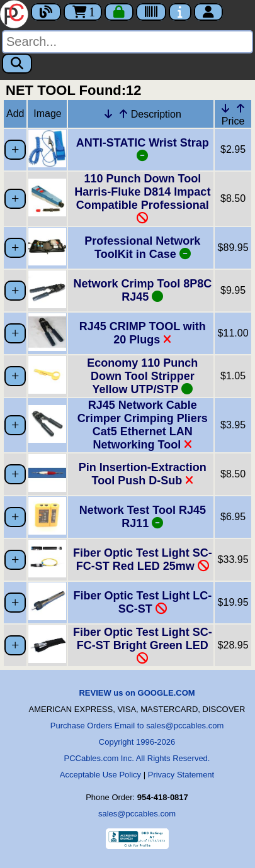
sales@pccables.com (137, 814)
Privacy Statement (181, 775)
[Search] (127, 42)
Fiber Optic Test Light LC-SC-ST (143, 602)
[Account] (208, 12)
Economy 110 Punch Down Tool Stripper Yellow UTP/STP (142, 376)
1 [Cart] (83, 12)
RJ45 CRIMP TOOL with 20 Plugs (143, 333)
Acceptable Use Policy (100, 775)
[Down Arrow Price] (225, 108)
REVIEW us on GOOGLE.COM (137, 693)
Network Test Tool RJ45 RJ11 (143, 517)
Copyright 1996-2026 (137, 742)
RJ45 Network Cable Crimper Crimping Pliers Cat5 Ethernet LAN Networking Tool (143, 425)
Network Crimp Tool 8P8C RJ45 (142, 290)
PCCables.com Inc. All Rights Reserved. (137, 758)
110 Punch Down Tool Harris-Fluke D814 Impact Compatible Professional (142, 198)
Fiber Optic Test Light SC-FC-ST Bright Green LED (143, 645)
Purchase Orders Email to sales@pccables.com (137, 726)
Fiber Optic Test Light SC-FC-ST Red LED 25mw (143, 559)
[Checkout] (119, 12)
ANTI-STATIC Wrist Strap (143, 149)
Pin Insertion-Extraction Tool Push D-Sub (143, 474)
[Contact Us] (180, 12)
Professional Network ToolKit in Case (142, 248)
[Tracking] (151, 12)
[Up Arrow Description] (123, 114)
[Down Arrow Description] (108, 114)
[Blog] (46, 12)
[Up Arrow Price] (241, 108)
